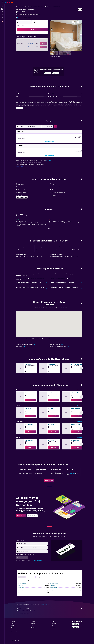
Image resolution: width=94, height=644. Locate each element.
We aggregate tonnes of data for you (50, 608)
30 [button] (35, 47)
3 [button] (39, 34)
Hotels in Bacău (21, 585)
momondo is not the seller (50, 606)
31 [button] (39, 47)
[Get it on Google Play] (47, 73)
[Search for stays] (2, 9)
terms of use (33, 558)
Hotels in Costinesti (22, 586)
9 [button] (35, 37)
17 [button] (39, 40)
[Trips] (2, 18)
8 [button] (32, 37)
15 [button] (32, 40)
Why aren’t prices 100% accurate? (50, 610)
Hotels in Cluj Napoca (47, 7)
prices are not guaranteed (44, 602)
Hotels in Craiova (53, 585)
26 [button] (45, 44)
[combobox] (33, 541)
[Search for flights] (2, 6)
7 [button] (29, 37)
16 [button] (35, 40)
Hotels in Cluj (40, 7)
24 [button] (39, 44)
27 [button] (26, 47)
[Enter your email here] (33, 548)
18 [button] (42, 40)
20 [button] (26, 44)
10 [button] (39, 37)
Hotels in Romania (32, 7)
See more (79, 387)
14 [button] (29, 40)
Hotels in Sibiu (21, 588)
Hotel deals (18, 7)
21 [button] (29, 44)
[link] (31, 397)
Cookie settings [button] (19, 164)
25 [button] (42, 44)
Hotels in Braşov (53, 583)
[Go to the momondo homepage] (9, 2)
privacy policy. (39, 558)
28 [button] (29, 47)
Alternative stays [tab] (30, 574)
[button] (2, 2)
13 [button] (26, 40)
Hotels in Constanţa (54, 581)
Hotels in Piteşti (53, 588)
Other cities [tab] (21, 574)
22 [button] (32, 44)
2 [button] (35, 34)
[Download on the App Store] (55, 73)
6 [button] (26, 37)
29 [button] (32, 47)
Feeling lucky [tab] (39, 574)
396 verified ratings (26, 18)
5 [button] (45, 34)
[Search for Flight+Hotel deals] (2, 14)
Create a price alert (70, 471)
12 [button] (45, 37)
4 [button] (42, 34)
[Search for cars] (2, 11)
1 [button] (32, 34)
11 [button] (42, 37)
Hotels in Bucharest (22, 581)
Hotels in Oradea (21, 590)
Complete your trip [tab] (49, 574)
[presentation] (55, 73)
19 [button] (45, 40)
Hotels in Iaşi (20, 583)
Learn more (48, 158)
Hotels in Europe (25, 7)
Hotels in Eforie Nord (54, 586)
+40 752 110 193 (20, 16)
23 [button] (35, 44)
